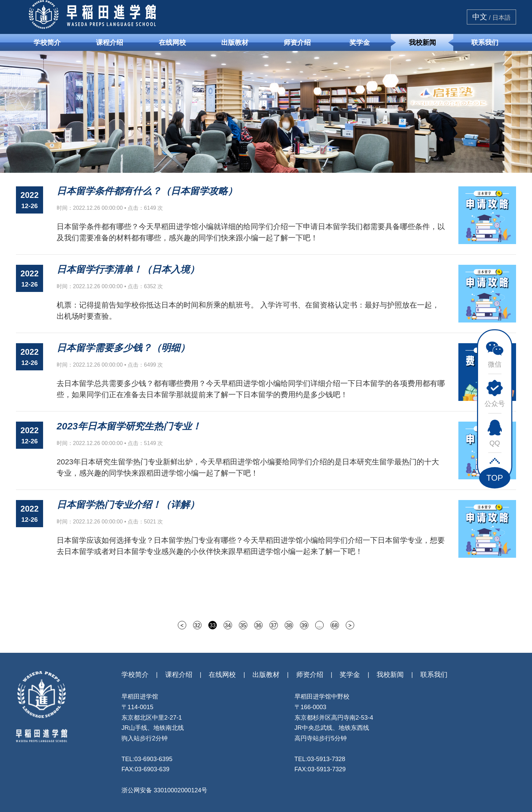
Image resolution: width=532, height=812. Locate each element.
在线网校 (172, 42)
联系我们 (485, 42)
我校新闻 (422, 42)
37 (274, 625)
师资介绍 (297, 42)
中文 (480, 17)
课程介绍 (110, 42)
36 (259, 625)
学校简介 (47, 42)
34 (228, 625)
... (319, 625)
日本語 (501, 18)
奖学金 (360, 42)
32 (197, 625)
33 (213, 625)
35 (243, 625)
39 (304, 625)
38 (289, 625)
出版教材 (235, 42)
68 (335, 625)
